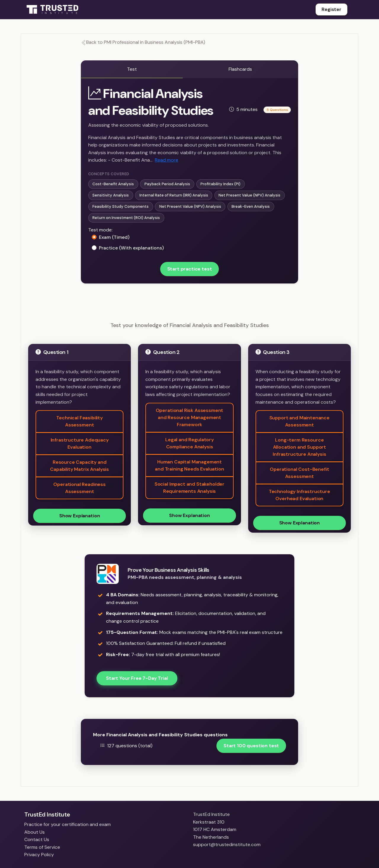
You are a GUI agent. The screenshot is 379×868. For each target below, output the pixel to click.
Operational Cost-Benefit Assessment (299, 473)
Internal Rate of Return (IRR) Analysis (174, 195)
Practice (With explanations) (131, 248)
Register (331, 9)
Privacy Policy (39, 855)
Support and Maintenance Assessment (299, 421)
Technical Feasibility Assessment (80, 421)
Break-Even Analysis (251, 206)
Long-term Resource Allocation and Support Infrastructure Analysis (299, 447)
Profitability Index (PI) (220, 184)
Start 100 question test (251, 746)
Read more (167, 160)
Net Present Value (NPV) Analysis (249, 195)
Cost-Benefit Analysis (113, 184)
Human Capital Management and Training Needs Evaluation (189, 465)
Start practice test (190, 269)
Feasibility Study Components (121, 206)
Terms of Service (42, 847)
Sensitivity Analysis (111, 195)
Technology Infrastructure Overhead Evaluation (299, 495)
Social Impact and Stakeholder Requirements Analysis (189, 488)
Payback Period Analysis (167, 184)
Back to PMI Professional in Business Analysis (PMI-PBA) (143, 42)
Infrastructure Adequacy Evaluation (80, 443)
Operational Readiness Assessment (80, 488)
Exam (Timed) (114, 237)
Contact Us (37, 839)
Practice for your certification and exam (68, 824)
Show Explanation (80, 516)
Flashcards (240, 69)
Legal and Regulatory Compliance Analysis (189, 443)
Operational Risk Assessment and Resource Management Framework (190, 417)
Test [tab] (132, 69)
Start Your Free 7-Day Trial (137, 678)
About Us (34, 832)
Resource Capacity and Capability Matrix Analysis (80, 466)
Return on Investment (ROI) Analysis (126, 218)
